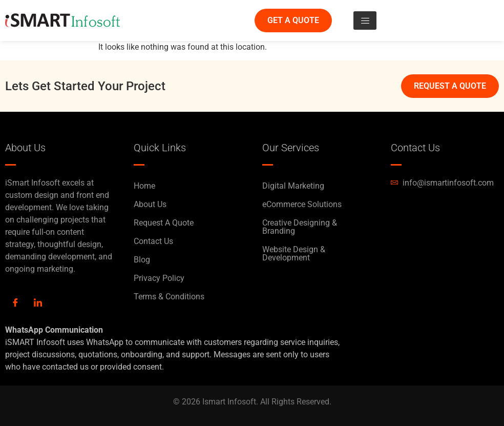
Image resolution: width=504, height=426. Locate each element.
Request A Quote (164, 223)
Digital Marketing (293, 186)
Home (144, 186)
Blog (142, 260)
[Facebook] (15, 303)
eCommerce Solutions (302, 204)
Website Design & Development (294, 253)
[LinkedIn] (38, 303)
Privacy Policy (159, 278)
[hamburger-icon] (365, 21)
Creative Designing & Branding (300, 227)
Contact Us (153, 241)
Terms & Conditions (169, 297)
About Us (150, 204)
